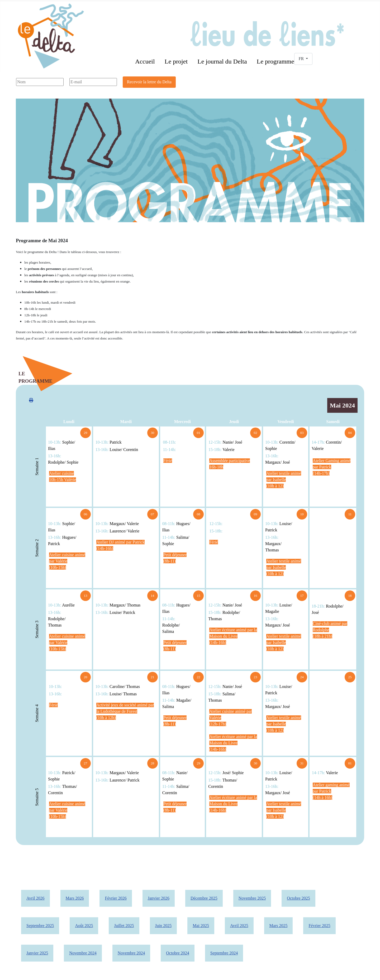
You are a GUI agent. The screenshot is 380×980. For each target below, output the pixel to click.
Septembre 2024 (224, 953)
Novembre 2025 (252, 898)
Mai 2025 (201, 926)
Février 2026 (116, 898)
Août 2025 (84, 926)
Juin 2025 (163, 926)
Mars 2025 (279, 926)
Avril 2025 (239, 926)
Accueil (145, 61)
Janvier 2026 (159, 898)
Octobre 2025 (298, 898)
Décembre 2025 (204, 898)
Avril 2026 (35, 898)
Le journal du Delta (222, 61)
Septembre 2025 (40, 926)
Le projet (176, 61)
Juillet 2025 (124, 926)
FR (302, 59)
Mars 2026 (75, 898)
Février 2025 (319, 926)
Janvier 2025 (37, 953)
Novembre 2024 (83, 953)
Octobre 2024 (178, 953)
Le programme (275, 61)
